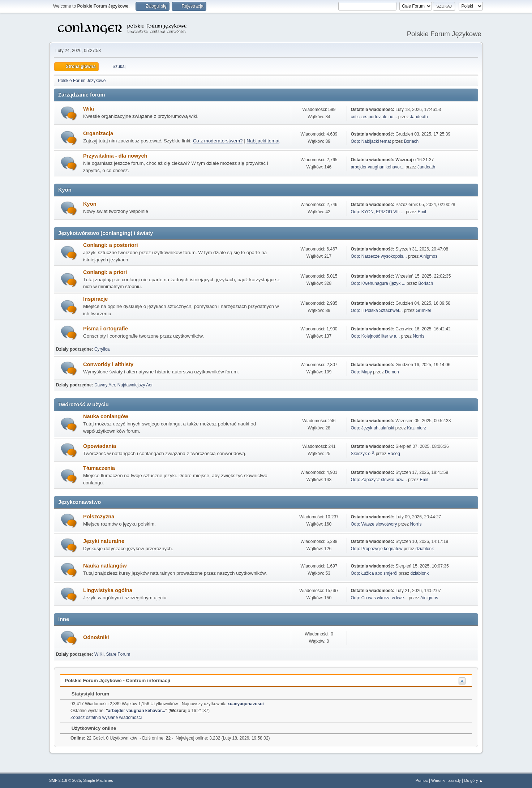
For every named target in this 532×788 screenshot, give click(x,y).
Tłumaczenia (99, 468)
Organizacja (98, 133)
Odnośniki (96, 637)
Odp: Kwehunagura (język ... (378, 283)
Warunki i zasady (446, 780)
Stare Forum (118, 654)
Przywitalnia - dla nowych (115, 156)
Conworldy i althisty (108, 364)
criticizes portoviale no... (374, 117)
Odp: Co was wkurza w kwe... (379, 598)
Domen (392, 372)
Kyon (90, 204)
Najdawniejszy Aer (135, 385)
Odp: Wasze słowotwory (374, 524)
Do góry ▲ (474, 780)
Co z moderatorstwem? (218, 141)
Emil (422, 212)
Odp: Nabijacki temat (371, 141)
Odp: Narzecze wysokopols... (379, 256)
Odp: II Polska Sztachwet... (377, 311)
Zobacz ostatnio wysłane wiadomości (106, 718)
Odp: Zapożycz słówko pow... (379, 480)
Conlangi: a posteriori (110, 245)
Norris (419, 336)
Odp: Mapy (361, 372)
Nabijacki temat (263, 141)
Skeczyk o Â (362, 454)
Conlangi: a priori (105, 272)
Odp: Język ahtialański (372, 428)
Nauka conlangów (106, 416)
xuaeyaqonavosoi (246, 704)
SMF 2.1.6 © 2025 (65, 780)
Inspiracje (95, 299)
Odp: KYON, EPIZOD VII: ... (377, 212)
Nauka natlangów (105, 566)
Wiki (89, 109)
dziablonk (425, 549)
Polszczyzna (99, 517)
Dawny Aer (105, 385)
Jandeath (419, 117)
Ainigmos (428, 256)
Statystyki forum (87, 694)
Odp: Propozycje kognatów (376, 549)
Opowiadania (100, 446)
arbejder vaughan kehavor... (377, 167)
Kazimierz (417, 428)
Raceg (394, 454)
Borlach (411, 141)
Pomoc (422, 780)
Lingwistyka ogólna (108, 590)
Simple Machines (98, 780)
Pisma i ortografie (106, 329)
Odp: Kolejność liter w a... (375, 336)
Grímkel (423, 311)
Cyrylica (102, 349)
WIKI (99, 654)
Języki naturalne (104, 541)
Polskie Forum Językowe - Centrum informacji (117, 680)
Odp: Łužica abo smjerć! (374, 573)
